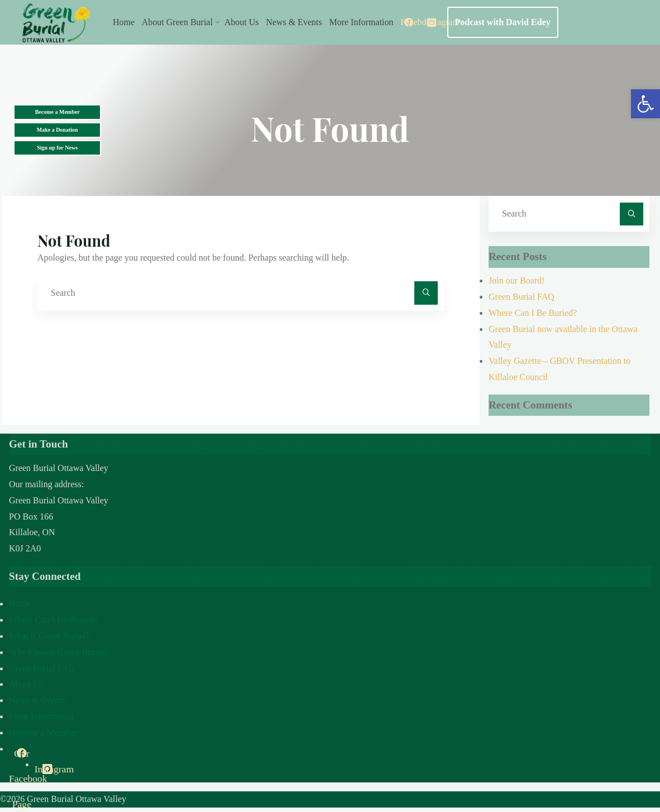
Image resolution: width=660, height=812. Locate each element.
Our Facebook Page (22, 757)
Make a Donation (58, 130)
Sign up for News (57, 148)
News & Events (37, 700)
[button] (645, 104)
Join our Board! (516, 280)
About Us (26, 684)
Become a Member (58, 112)
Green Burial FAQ (522, 297)
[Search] (426, 293)
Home (20, 604)
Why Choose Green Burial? (58, 652)
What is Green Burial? (49, 636)
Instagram (47, 769)
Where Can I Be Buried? (533, 313)
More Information (41, 716)
